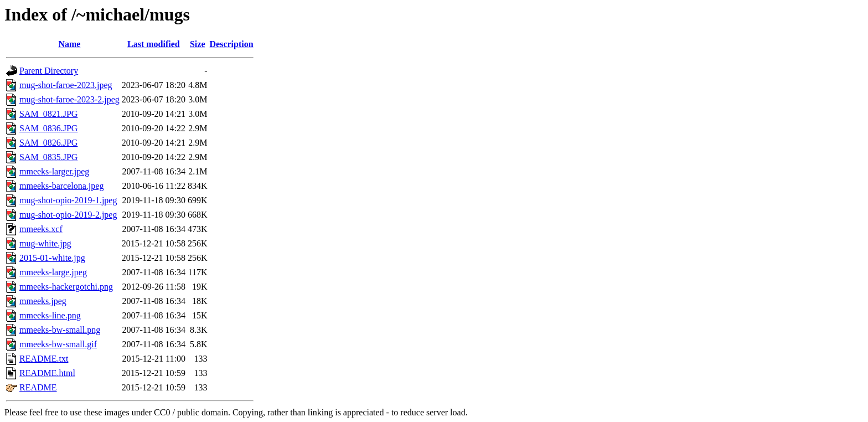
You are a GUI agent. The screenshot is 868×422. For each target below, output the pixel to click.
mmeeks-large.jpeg (53, 272)
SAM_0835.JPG (48, 157)
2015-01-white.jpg (52, 258)
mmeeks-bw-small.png (60, 330)
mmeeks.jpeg (43, 301)
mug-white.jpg (45, 243)
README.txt (44, 359)
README (38, 387)
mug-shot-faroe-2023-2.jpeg (69, 99)
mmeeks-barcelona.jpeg (61, 186)
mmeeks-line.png (50, 315)
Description (232, 44)
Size (198, 44)
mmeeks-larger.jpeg (54, 171)
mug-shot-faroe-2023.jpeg (66, 85)
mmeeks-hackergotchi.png (66, 287)
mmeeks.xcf (41, 229)
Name (69, 44)
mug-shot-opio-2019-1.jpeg (68, 200)
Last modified (154, 44)
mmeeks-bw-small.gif (58, 344)
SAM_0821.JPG (48, 114)
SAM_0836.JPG (48, 128)
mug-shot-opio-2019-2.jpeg (68, 215)
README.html (47, 373)
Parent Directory (49, 71)
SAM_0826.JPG (48, 143)
